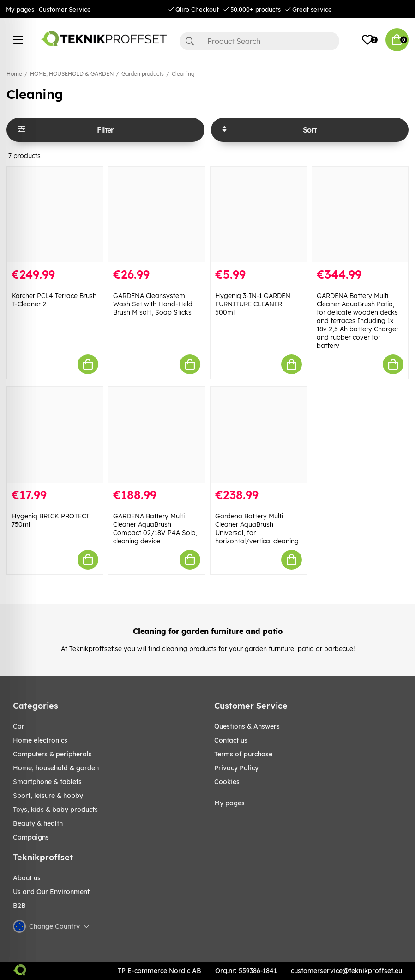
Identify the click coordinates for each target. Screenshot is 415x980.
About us (27, 878)
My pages (20, 9)
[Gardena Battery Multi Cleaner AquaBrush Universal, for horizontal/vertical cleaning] (259, 435)
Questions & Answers (247, 726)
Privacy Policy (236, 768)
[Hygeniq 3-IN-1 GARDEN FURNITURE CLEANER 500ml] (259, 215)
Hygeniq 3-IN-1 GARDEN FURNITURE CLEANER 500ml (253, 304)
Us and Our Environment (51, 892)
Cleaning (183, 74)
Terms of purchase (243, 754)
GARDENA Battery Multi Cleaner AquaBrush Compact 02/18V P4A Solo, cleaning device (155, 529)
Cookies (227, 782)
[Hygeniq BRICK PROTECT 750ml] (55, 435)
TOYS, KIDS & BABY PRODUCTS (55, 810)
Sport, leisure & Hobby (48, 796)
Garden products (143, 74)
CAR (19, 726)
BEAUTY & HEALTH (38, 823)
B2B (19, 906)
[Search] (260, 41)
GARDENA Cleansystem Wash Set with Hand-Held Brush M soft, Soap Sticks (153, 304)
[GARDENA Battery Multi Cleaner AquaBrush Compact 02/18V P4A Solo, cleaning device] (156, 435)
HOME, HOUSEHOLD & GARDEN (72, 74)
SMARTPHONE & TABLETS (47, 782)
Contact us (231, 740)
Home (14, 74)
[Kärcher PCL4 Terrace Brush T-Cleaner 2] (55, 215)
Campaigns (31, 837)
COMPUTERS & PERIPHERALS (52, 754)
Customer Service (65, 9)
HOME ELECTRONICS (40, 740)
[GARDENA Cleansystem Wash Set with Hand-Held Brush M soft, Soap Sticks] (156, 215)
